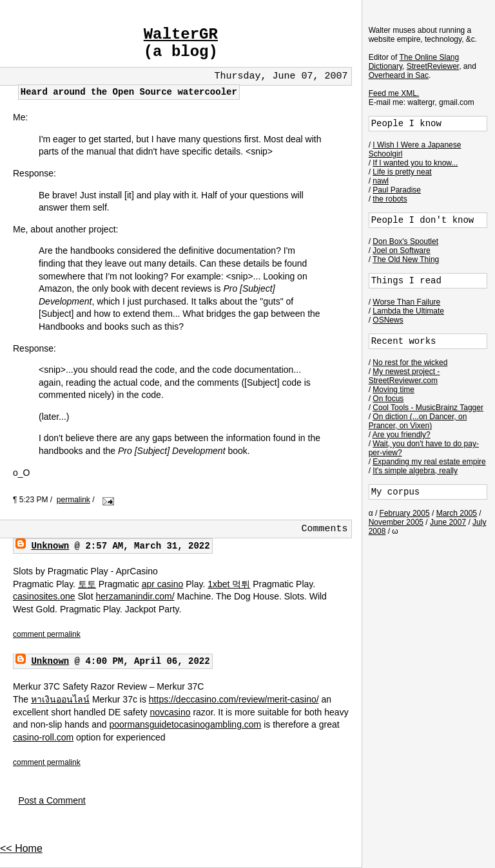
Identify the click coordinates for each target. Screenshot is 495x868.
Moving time (393, 390)
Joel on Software (401, 250)
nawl (381, 181)
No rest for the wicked (410, 363)
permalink (73, 500)
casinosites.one (44, 596)
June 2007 (448, 522)
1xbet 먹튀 (229, 584)
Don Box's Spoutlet (405, 241)
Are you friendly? (402, 435)
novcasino (170, 712)
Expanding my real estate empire (429, 462)
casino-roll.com (43, 737)
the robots (390, 199)
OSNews (388, 320)
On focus (388, 399)
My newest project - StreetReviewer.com (404, 376)
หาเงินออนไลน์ (60, 699)
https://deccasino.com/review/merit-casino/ (234, 699)
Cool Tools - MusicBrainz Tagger (428, 408)
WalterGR (181, 34)
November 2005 (396, 522)
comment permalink (47, 634)
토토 (87, 584)
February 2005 (405, 513)
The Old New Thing (406, 259)
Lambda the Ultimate (408, 311)
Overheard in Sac (399, 75)
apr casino (163, 584)
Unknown (50, 546)
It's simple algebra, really (415, 471)
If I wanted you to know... (415, 163)
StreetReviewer (433, 66)
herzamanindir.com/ (135, 596)
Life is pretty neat (402, 172)
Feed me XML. (394, 93)
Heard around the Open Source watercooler (129, 92)
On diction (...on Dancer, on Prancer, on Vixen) (418, 421)
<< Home (21, 848)
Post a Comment (52, 800)
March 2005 (457, 513)
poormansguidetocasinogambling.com (185, 724)
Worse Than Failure (406, 302)
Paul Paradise (397, 190)
